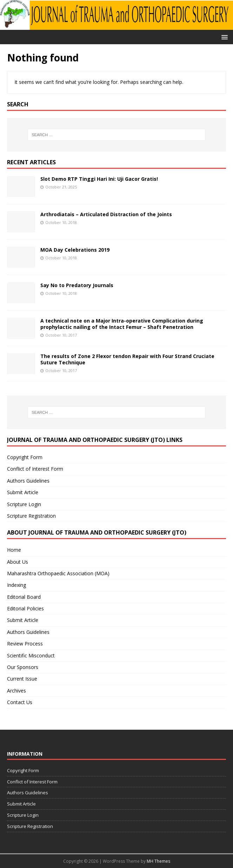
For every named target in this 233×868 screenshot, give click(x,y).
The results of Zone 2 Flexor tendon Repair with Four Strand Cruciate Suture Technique (127, 359)
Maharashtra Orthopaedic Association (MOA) (58, 573)
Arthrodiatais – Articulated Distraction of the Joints (106, 214)
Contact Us (20, 702)
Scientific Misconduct (31, 655)
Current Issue (22, 679)
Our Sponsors (23, 667)
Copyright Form (25, 457)
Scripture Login (24, 504)
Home (14, 550)
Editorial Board (24, 597)
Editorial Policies (25, 608)
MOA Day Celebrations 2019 (75, 250)
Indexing (16, 585)
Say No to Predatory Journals (77, 285)
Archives (16, 691)
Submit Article (23, 492)
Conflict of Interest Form (35, 469)
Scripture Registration (31, 516)
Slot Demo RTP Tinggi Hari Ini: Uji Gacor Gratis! (99, 179)
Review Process (25, 644)
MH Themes (158, 861)
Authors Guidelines (28, 481)
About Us (18, 562)
